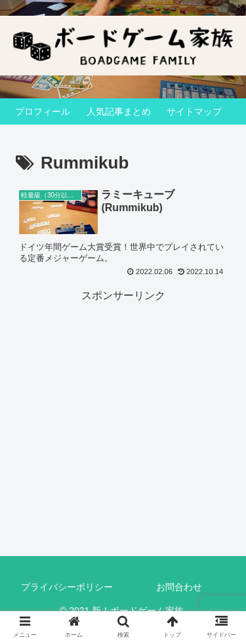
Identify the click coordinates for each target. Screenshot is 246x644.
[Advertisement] (123, 388)
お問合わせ (179, 587)
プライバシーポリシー (67, 587)
